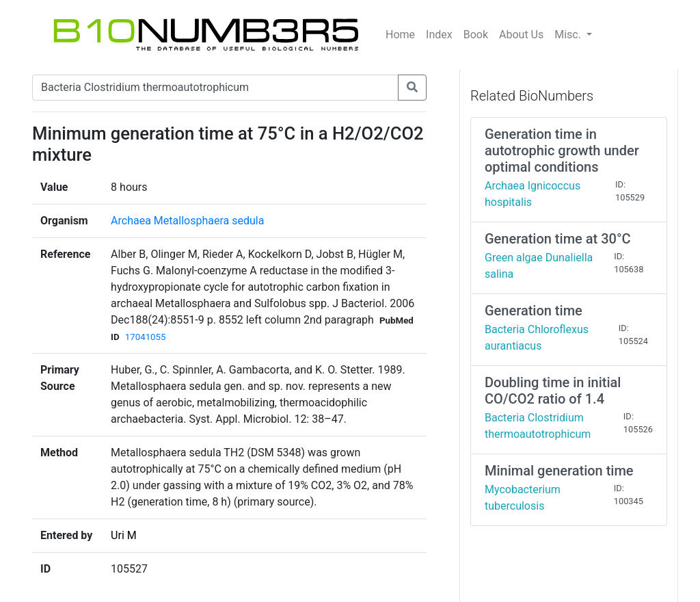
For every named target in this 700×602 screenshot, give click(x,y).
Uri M (124, 535)
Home (400, 35)
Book (476, 35)
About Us (521, 35)
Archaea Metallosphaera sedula (187, 221)
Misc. (569, 35)
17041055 (146, 337)
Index (439, 35)
